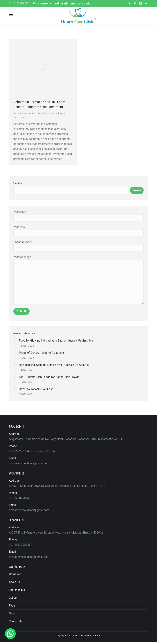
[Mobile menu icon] (11, 16)
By (50, 113)
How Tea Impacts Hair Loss (36, 389)
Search (18, 183)
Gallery (13, 598)
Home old (15, 574)
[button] (10, 634)
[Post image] (15, 340)
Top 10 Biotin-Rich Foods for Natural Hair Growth (49, 377)
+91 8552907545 (19, 3)
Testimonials (17, 590)
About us (14, 582)
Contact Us (16, 621)
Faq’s (12, 606)
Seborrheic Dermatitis (24, 113)
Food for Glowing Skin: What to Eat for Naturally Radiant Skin (56, 341)
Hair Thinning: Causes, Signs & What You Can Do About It (54, 365)
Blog (12, 613)
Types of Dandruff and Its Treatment (41, 353)
